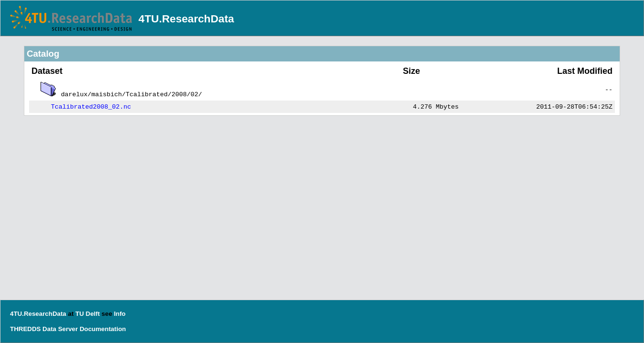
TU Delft (88, 314)
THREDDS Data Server (44, 329)
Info (120, 314)
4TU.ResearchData (186, 19)
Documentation (103, 329)
